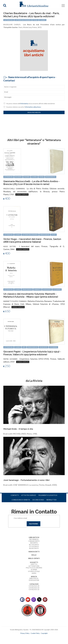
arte (24, 347)
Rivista (34, 577)
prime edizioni (45, 235)
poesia (41, 177)
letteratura (9, 177)
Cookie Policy (35, 633)
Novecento (47, 289)
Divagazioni (34, 580)
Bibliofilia (34, 578)
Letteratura (34, 566)
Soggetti (34, 562)
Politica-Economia (34, 568)
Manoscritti (34, 552)
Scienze (34, 570)
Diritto (34, 564)
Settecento (34, 545)
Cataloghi (34, 584)
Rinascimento (51, 177)
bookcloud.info (38, 637)
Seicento (34, 543)
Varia (34, 573)
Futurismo (57, 289)
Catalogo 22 (34, 589)
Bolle (34, 555)
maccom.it (27, 637)
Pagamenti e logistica (48, 495)
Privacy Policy (25, 633)
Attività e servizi (29, 495)
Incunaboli (34, 539)
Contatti (15, 495)
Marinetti (37, 289)
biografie (18, 177)
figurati (27, 177)
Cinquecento (34, 541)
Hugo (54, 235)
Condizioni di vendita (21, 500)
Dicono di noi (38, 500)
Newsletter (51, 500)
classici (34, 177)
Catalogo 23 (34, 588)
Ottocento (34, 546)
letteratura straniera (30, 235)
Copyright (44, 633)
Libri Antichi (34, 537)
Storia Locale (34, 571)
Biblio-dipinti (34, 558)
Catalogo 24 (34, 586)
